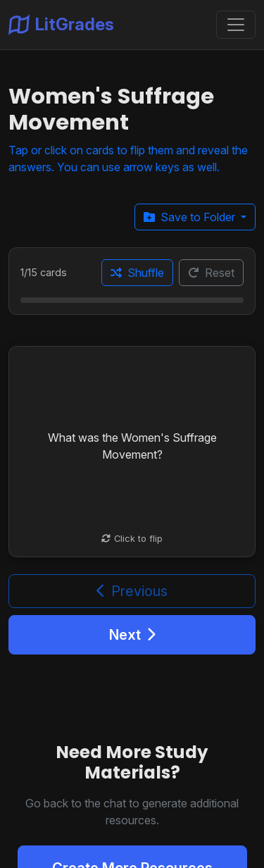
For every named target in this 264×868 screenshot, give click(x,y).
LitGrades (61, 25)
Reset (211, 273)
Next (132, 635)
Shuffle (137, 273)
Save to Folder (191, 217)
